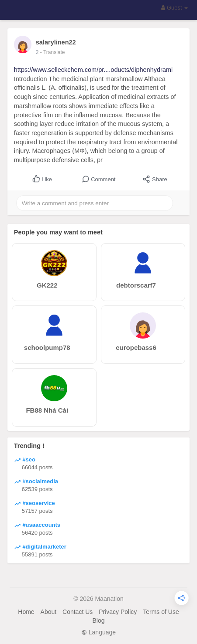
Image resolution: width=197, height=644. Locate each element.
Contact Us (78, 612)
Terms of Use (161, 612)
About (49, 612)
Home (26, 612)
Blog (98, 620)
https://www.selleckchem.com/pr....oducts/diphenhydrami (93, 70)
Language (98, 632)
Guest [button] (175, 8)
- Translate (53, 52)
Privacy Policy (118, 612)
